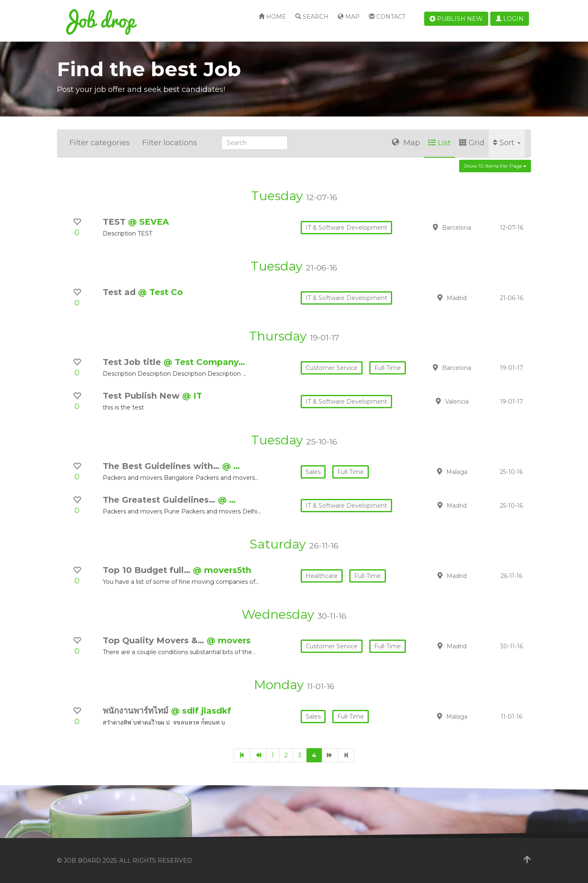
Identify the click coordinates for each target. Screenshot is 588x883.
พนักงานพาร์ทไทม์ (137, 711)
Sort (507, 143)
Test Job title (133, 362)
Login (510, 19)
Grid (472, 143)
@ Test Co (161, 292)
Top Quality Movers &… (155, 640)
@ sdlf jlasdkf (201, 711)
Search (312, 17)
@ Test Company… (204, 362)
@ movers (229, 640)
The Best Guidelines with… (162, 466)
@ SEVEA (148, 222)
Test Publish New (142, 396)
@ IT (192, 396)
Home (272, 17)
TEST (115, 222)
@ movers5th (222, 570)
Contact (387, 17)
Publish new (456, 19)
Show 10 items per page (495, 166)
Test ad (120, 292)
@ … (231, 466)
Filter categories (100, 143)
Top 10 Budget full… (148, 570)
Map (349, 17)
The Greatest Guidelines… (160, 500)
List (440, 143)
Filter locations (170, 143)
